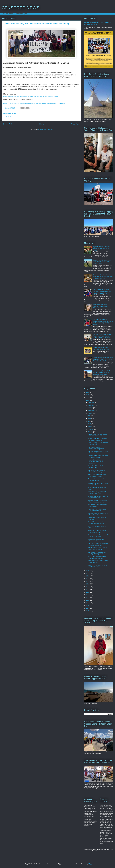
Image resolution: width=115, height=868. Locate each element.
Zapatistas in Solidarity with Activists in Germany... (96, 540)
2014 (88, 592)
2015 (88, 589)
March (90, 426)
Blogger (91, 864)
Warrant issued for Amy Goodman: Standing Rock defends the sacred (101, 306)
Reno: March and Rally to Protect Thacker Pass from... (98, 544)
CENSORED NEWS (20, 8)
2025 (88, 395)
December (91, 402)
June (90, 418)
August (90, 413)
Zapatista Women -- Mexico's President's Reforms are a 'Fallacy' (102, 248)
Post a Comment (11, 117)
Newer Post (8, 124)
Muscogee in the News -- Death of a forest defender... (98, 480)
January (91, 432)
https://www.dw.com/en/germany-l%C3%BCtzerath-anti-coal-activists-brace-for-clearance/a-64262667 (34, 103)
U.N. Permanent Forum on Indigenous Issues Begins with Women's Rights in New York (102, 291)
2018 (88, 581)
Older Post (75, 124)
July (89, 416)
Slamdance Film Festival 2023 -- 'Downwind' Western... (97, 510)
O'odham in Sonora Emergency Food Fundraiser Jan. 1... (97, 501)
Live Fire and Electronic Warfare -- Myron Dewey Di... (98, 506)
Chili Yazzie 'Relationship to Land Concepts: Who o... (98, 452)
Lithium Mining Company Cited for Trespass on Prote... (98, 497)
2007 (88, 611)
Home (42, 124)
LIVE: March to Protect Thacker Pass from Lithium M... (97, 549)
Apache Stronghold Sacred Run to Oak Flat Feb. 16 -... (98, 444)
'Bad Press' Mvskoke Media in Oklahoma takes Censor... (97, 527)
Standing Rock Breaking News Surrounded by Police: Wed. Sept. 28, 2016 (102, 262)
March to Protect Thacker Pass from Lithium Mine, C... (97, 557)
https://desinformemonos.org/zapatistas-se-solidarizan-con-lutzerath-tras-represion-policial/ (31, 96)
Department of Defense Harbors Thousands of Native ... (97, 435)
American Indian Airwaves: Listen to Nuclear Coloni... (98, 457)
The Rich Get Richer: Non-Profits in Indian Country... (98, 484)
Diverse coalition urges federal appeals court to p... (97, 531)
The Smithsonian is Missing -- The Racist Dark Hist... (98, 514)
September (92, 410)
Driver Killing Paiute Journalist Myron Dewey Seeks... (97, 475)
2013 (88, 595)
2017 (88, 584)
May (89, 421)
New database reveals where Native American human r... (97, 523)
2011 (88, 600)
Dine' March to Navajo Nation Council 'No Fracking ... (96, 471)
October (91, 408)
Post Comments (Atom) (45, 129)
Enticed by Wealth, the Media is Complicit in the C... (97, 566)
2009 (88, 605)
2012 (88, 597)
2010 (88, 603)
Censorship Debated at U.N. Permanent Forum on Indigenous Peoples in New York (103, 276)
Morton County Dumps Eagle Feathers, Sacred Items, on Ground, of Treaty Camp (102, 372)
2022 (88, 571)
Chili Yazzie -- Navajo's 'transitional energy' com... (96, 448)
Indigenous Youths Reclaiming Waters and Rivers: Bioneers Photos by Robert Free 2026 (102, 336)
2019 (88, 579)
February (91, 429)
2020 (88, 576)
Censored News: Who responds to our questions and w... (98, 536)
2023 (88, 400)
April (90, 424)
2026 (88, 392)
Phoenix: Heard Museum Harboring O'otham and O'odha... (95, 462)
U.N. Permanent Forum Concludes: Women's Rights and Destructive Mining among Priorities (103, 322)
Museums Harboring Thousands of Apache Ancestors (97, 439)
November (91, 405)
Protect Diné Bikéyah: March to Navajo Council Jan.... (97, 493)
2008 (88, 608)
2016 (88, 587)
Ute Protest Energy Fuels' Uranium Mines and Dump (101, 348)
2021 (88, 573)
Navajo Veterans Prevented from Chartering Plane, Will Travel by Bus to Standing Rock (103, 359)
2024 (88, 397)
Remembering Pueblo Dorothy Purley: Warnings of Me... (97, 553)
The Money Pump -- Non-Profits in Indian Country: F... (98, 562)
